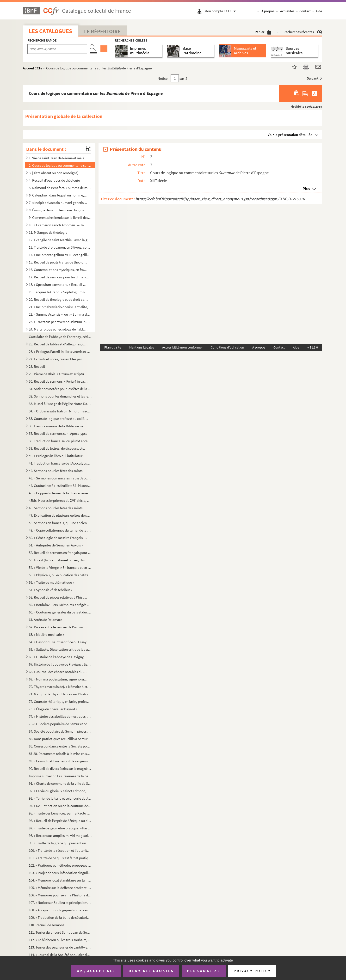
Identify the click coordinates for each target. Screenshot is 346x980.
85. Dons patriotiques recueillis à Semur (58, 739)
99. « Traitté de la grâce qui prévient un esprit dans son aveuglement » (60, 843)
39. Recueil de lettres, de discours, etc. (57, 448)
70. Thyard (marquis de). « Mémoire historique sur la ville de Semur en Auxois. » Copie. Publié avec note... (60, 687)
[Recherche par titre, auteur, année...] (57, 49)
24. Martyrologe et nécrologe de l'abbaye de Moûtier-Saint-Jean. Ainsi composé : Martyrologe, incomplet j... (58, 329)
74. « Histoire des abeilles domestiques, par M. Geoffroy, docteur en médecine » (60, 716)
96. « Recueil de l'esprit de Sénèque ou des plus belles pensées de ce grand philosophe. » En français (60, 821)
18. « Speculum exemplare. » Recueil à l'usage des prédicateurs (58, 285)
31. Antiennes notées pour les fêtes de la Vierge (60, 389)
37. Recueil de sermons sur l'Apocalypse (58, 433)
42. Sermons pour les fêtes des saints (56, 471)
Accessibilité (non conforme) (182, 347)
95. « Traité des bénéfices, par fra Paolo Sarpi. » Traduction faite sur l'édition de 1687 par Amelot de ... (60, 813)
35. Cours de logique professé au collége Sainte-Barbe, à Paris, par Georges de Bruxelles (58, 419)
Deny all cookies (151, 971)
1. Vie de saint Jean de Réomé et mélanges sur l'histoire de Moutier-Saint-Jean (58, 158)
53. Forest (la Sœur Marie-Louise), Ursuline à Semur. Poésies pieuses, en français (60, 560)
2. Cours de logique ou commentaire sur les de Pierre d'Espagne (60, 165)
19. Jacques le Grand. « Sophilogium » (57, 292)
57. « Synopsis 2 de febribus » (51, 590)
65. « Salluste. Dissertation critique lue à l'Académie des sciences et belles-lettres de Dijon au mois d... (60, 649)
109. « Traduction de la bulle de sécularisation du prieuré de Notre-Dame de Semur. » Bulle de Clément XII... (60, 917)
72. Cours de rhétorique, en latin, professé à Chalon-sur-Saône (60, 701)
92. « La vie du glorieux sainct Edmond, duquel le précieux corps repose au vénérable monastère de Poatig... (60, 791)
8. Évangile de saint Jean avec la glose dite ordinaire (58, 210)
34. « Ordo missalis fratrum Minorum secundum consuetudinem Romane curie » (60, 411)
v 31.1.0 (313, 347)
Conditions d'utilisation (227, 347)
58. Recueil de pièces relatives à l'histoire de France (58, 597)
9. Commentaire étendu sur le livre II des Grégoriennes (60, 217)
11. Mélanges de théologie (48, 232)
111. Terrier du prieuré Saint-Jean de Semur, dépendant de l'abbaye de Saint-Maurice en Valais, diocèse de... (60, 932)
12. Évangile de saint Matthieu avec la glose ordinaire (60, 240)
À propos (268, 11)
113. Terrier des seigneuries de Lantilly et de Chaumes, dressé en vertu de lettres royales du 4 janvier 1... (60, 947)
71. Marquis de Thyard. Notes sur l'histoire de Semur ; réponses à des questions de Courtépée (60, 694)
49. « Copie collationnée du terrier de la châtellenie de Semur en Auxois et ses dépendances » (60, 530)
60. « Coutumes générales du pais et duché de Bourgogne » (60, 612)
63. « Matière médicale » (46, 634)
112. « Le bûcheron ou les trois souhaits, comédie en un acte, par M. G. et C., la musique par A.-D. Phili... (60, 940)
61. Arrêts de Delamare (45, 620)
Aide (319, 11)
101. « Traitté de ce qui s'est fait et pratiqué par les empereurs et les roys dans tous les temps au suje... (60, 858)
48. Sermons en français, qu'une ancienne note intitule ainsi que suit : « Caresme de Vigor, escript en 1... (60, 523)
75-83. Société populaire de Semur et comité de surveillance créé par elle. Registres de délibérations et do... (60, 724)
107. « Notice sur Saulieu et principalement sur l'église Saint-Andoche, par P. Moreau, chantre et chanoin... (60, 903)
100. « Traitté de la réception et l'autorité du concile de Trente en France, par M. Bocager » (60, 850)
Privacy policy (252, 971)
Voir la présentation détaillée (290, 135)
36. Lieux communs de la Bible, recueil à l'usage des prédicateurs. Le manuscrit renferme (58, 426)
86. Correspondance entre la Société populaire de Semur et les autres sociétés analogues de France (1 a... (60, 746)
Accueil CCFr (33, 68)
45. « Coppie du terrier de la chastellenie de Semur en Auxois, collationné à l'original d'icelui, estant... (60, 493)
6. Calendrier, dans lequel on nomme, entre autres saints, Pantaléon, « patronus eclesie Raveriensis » (58, 195)
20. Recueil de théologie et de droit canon (58, 299)
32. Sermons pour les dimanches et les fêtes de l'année (60, 396)
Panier (263, 32)
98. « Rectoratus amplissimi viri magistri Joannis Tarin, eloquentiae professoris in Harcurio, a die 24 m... (60, 836)
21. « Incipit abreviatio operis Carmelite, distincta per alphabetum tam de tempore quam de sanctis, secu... (60, 307)
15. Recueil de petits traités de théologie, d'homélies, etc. (58, 262)
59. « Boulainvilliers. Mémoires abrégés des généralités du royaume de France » (60, 605)
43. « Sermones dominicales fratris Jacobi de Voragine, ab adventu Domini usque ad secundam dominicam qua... (60, 478)
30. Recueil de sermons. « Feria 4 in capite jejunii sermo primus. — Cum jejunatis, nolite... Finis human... (58, 381)
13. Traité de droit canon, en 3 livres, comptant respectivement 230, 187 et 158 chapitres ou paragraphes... (60, 247)
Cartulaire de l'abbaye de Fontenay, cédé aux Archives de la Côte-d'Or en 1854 (60, 337)
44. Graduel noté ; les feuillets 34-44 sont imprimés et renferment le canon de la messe (60, 486)
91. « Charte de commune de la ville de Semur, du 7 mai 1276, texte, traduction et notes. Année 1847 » (60, 783)
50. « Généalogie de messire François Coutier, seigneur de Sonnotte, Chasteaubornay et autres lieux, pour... (58, 538)
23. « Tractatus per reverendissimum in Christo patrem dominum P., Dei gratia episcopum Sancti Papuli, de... (60, 322)
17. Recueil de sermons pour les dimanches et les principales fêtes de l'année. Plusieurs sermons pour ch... (60, 277)
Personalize (204, 971)
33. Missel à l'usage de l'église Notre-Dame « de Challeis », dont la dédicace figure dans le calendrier (60, 404)
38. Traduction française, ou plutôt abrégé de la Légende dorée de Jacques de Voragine (60, 441)
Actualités (287, 11)
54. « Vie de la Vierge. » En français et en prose (60, 567)
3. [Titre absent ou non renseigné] (54, 173)
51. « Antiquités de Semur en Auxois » (56, 545)
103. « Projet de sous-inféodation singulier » (60, 873)
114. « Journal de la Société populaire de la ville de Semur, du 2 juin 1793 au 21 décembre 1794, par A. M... (60, 955)
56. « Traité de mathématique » (51, 582)
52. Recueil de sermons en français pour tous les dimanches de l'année (60, 553)
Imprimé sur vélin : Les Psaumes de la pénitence (60, 776)
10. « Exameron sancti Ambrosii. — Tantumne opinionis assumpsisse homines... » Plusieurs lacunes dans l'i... (58, 225)
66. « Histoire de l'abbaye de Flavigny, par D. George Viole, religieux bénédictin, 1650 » (58, 657)
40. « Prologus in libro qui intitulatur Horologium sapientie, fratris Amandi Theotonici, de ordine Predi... (58, 456)
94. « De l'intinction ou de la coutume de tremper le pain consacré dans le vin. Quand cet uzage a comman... (60, 806)
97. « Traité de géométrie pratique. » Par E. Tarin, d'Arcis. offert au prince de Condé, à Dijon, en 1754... (60, 828)
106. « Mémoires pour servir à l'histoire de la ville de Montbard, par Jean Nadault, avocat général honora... (60, 895)
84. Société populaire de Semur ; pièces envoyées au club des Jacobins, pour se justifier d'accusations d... (60, 731)
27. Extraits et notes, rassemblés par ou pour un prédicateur (58, 359)
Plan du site (113, 347)
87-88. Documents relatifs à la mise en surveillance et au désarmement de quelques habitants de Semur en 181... (60, 754)
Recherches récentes (303, 32)
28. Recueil (37, 366)
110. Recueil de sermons (46, 925)
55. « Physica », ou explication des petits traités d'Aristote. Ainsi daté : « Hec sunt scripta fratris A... (60, 575)
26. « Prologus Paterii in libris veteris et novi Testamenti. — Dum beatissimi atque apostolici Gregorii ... (60, 352)
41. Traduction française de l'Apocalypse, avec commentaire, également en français (60, 463)
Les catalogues (50, 31)
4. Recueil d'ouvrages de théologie (54, 180)
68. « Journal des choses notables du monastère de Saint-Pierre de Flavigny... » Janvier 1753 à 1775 (58, 672)
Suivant (313, 78)
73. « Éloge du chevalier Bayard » (53, 709)
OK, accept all (96, 971)
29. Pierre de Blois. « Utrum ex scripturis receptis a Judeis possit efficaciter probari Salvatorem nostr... (58, 374)
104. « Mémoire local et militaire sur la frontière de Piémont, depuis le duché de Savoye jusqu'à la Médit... (60, 880)
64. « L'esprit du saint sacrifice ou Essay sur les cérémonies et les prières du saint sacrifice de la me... (60, 642)
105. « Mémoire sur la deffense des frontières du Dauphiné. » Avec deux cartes (60, 888)
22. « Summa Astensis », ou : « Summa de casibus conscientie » (60, 314)
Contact (305, 11)
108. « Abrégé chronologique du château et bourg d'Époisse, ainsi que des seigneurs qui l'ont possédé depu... (60, 910)
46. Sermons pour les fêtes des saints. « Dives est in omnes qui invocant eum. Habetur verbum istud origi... (58, 508)
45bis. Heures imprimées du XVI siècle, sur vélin (60, 500)
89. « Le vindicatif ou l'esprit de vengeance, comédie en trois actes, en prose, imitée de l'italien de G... (60, 761)
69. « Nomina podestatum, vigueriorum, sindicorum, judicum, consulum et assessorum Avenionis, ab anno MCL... (58, 679)
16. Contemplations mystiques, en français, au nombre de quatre (58, 270)
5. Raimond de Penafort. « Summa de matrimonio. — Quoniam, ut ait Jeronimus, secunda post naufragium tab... (60, 188)
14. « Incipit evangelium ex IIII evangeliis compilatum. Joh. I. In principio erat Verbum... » (60, 255)
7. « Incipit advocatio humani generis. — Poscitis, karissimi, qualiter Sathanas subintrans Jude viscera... (58, 203)
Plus (306, 189)
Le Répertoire (102, 31)
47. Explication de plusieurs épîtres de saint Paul (60, 515)
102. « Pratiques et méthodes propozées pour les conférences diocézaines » (60, 865)
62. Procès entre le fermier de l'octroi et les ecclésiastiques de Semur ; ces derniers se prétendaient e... (58, 627)
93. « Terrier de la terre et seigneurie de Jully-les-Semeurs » (60, 798)
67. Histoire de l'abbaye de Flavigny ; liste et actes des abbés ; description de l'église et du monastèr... (60, 664)
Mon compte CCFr (221, 11)
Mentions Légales (142, 347)
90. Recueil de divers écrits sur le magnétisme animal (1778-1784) (60, 769)
